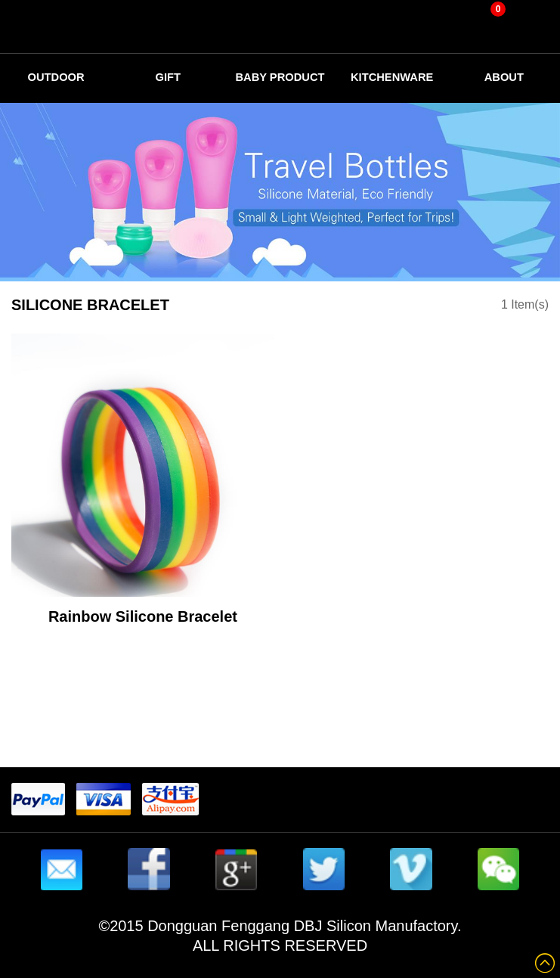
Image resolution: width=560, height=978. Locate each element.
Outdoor (56, 77)
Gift (168, 77)
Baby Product (280, 82)
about (504, 77)
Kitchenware (392, 77)
